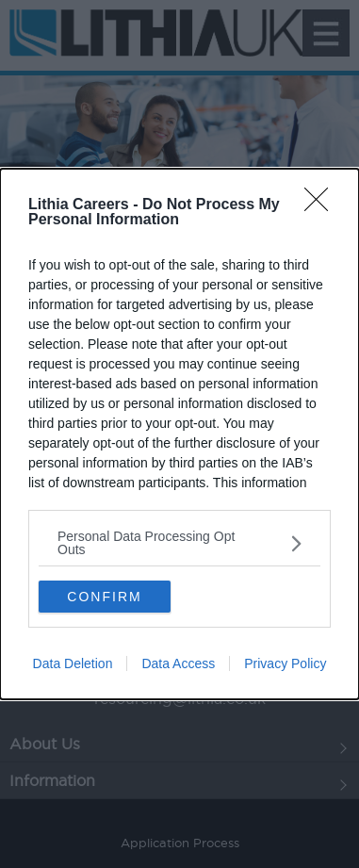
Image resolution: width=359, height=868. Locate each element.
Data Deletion (73, 663)
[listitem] (179, 543)
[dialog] (179, 434)
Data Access (178, 663)
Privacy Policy (285, 663)
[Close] (322, 205)
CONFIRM (104, 596)
